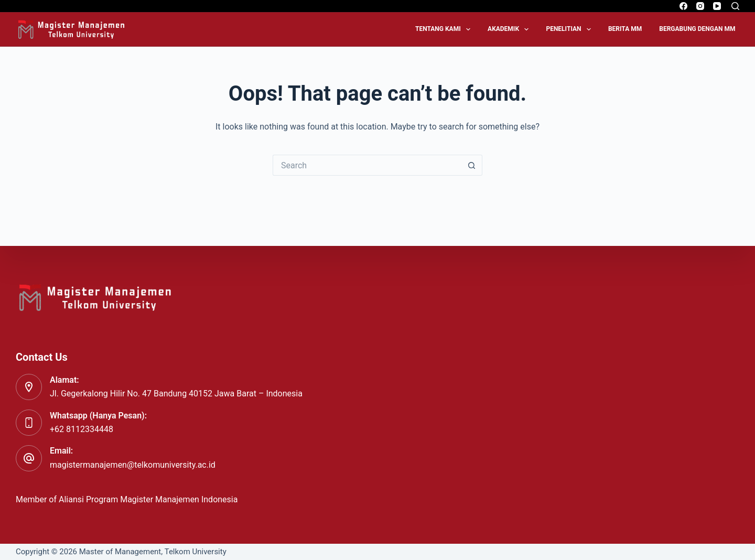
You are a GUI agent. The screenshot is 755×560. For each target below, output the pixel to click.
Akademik (510, 29)
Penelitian (570, 29)
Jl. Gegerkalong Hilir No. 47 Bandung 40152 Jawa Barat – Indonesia (176, 394)
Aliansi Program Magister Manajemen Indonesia (149, 499)
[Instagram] (700, 6)
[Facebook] (683, 6)
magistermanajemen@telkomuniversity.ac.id (133, 465)
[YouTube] (717, 6)
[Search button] (472, 165)
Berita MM (625, 29)
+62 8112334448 (82, 429)
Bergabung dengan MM (697, 29)
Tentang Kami (445, 29)
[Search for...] (367, 165)
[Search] (735, 6)
